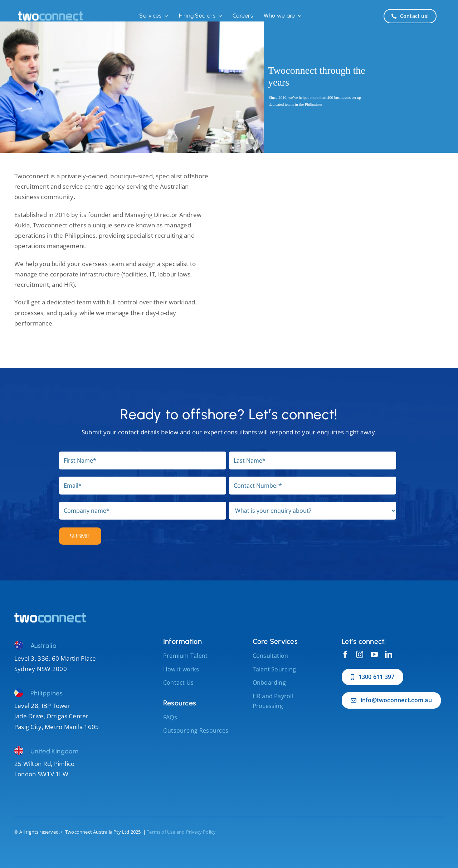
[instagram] (360, 655)
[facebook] (345, 655)
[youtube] (374, 655)
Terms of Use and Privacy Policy (181, 832)
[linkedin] (389, 655)
